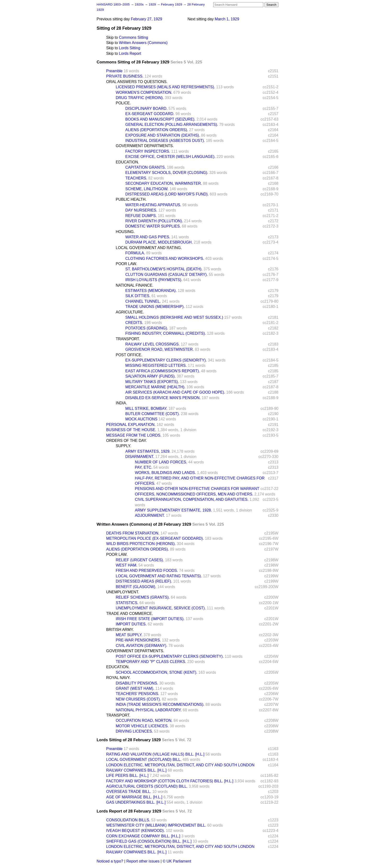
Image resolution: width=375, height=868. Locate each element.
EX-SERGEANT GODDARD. (150, 114)
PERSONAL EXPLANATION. (131, 425)
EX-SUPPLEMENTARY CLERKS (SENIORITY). (166, 360)
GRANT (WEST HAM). (135, 688)
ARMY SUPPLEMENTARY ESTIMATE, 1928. (173, 510)
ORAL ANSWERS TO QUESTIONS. (137, 82)
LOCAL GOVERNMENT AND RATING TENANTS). (159, 576)
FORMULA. (135, 253)
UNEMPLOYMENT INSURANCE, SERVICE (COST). (161, 608)
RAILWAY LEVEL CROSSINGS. (152, 344)
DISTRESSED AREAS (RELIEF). (144, 581)
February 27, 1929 (146, 19)
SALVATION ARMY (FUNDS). (150, 376)
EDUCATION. (127, 162)
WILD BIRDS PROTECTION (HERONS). (141, 544)
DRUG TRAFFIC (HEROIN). (140, 98)
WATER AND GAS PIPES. (148, 237)
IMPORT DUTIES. (131, 624)
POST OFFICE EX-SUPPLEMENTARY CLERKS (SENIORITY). (170, 656)
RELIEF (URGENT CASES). (140, 560)
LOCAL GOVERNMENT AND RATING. (149, 248)
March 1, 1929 (227, 19)
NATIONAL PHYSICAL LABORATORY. (149, 710)
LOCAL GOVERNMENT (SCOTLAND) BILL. (144, 759)
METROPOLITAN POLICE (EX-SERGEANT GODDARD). (155, 538)
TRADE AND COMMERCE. (130, 614)
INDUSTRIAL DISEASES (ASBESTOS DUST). (165, 141)
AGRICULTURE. (130, 312)
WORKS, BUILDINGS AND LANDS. (165, 473)
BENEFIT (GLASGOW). (136, 587)
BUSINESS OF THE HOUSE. (131, 430)
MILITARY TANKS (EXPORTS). (152, 382)
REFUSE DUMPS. (141, 216)
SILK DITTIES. (138, 296)
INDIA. (121, 403)
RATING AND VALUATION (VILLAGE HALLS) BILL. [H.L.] (155, 754)
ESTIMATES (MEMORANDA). (151, 291)
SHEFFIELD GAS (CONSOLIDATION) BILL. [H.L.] (149, 841)
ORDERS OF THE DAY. (127, 441)
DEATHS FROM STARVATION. (133, 533)
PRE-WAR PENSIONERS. (138, 640)
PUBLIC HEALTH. (131, 199)
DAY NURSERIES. (141, 210)
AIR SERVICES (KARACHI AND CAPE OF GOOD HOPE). (175, 392)
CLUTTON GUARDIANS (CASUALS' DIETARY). (166, 275)
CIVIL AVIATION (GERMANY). (142, 646)
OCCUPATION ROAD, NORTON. (144, 721)
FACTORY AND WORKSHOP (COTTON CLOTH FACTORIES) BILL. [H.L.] (170, 781)
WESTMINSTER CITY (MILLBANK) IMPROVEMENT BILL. (156, 825)
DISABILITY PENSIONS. (137, 683)
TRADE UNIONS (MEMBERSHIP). (155, 307)
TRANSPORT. (128, 339)
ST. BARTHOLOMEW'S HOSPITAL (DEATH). (164, 269)
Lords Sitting (130, 48)
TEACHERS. (136, 178)
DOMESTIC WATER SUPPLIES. (153, 226)
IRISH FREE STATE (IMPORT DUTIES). (150, 619)
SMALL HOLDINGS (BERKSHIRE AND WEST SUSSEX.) (174, 317)
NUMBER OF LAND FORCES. (161, 462)
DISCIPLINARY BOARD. (146, 108)
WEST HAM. (127, 565)
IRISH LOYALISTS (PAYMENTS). (154, 280)
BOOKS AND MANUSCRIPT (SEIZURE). (160, 119)
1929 (153, 4)
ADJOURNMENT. (150, 515)
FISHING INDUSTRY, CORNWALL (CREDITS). (166, 333)
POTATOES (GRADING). (147, 328)
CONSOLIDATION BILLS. (128, 820)
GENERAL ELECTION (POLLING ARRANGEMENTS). (172, 125)
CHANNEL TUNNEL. (143, 301)
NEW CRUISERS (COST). (138, 699)
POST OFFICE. (129, 355)
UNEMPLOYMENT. (123, 592)
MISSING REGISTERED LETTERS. (156, 365)
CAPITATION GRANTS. (146, 167)
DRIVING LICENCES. (134, 731)
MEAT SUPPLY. (129, 635)
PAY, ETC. (144, 467)
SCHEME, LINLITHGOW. (147, 189)
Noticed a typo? (110, 861)
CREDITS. (134, 323)
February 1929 (172, 4)
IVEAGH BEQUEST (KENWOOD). (135, 831)
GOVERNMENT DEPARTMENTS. (145, 146)
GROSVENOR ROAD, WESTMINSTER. (160, 349)
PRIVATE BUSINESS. (125, 76)
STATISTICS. (127, 603)
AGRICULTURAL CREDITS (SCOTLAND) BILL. (147, 786)
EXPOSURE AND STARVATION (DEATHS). (163, 135)
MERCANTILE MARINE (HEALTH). (155, 387)
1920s (140, 4)
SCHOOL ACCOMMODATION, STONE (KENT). (157, 672)
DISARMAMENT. (140, 457)
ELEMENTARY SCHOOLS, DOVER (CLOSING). (167, 173)
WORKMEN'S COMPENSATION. (144, 92)
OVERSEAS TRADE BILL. (129, 792)
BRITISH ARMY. (120, 630)
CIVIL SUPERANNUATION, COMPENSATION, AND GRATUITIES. (192, 499)
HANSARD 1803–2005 (113, 4)
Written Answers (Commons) (143, 43)
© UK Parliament (177, 861)
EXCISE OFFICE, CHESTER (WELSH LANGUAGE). (170, 157)
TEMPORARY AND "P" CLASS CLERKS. (151, 662)
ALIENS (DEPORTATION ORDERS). (157, 130)
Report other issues (143, 861)
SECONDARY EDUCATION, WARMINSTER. (164, 183)
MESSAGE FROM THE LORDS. (134, 435)
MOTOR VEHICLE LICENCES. (142, 726)
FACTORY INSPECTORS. (148, 151)
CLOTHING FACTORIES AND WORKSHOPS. (165, 259)
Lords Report (130, 53)
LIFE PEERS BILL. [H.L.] (127, 776)
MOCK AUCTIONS (141, 419)
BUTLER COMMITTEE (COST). (153, 414)
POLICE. (123, 103)
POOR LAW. (126, 264)
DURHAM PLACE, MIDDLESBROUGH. (159, 242)
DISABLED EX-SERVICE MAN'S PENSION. (163, 398)
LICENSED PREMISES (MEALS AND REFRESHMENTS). (165, 87)
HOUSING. (125, 232)
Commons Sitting (133, 37)
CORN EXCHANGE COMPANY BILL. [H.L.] (143, 836)
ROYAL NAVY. (118, 678)
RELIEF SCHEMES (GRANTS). (143, 597)
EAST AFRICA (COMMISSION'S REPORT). (163, 371)
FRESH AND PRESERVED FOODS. (147, 570)
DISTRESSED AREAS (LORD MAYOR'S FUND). (167, 194)
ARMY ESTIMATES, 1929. (148, 451)
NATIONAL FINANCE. (135, 285)
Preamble (114, 71)
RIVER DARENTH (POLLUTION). (154, 221)
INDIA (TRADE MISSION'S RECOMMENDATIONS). (160, 704)
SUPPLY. (123, 446)
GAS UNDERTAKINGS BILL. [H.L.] (136, 802)
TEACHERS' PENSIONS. (138, 694)
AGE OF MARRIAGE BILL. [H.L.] (134, 797)
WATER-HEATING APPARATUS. (153, 205)
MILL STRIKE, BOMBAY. (146, 409)
